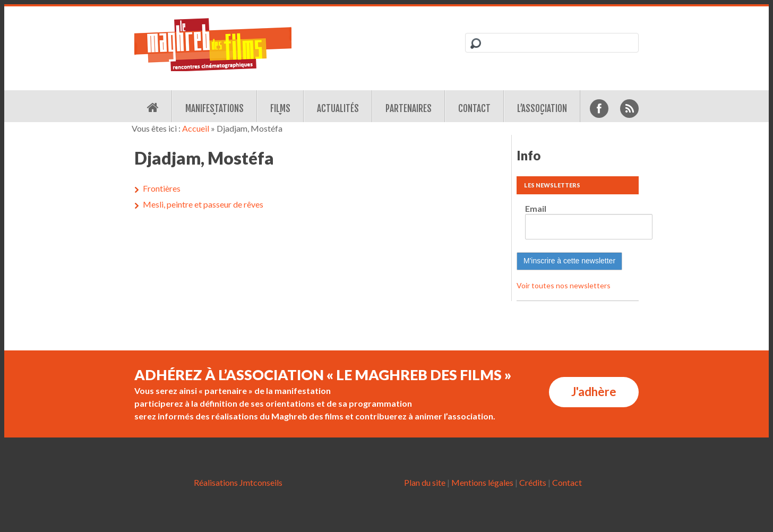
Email (536, 208)
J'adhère (594, 392)
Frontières (162, 188)
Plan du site (425, 482)
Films (280, 109)
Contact (474, 109)
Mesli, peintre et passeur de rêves (203, 204)
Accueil (196, 128)
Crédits (533, 482)
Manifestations (214, 109)
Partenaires (409, 109)
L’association (542, 109)
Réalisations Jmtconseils (238, 482)
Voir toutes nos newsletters (564, 285)
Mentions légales (482, 482)
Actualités (338, 109)
